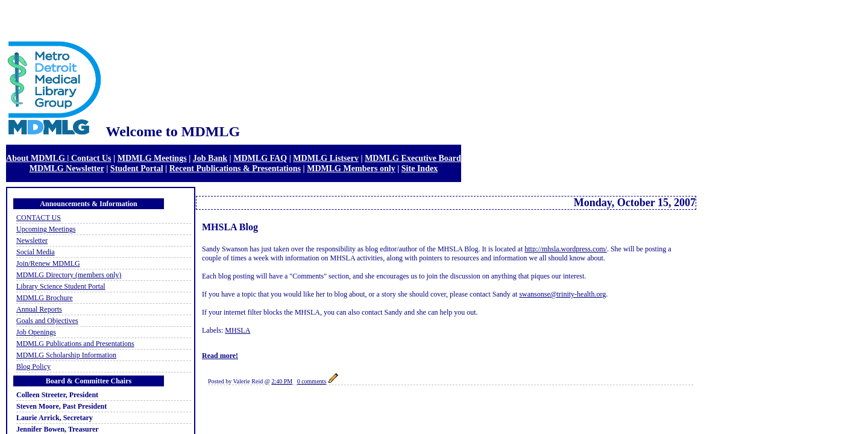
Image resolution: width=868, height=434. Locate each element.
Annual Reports (39, 309)
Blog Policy (33, 366)
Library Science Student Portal (61, 286)
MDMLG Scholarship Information (66, 355)
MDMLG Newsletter (67, 168)
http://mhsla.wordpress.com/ (566, 249)
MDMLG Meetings (152, 158)
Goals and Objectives (47, 321)
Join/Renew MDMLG (48, 263)
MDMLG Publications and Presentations (75, 344)
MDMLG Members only (351, 168)
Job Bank (210, 158)
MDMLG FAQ (260, 158)
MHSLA (237, 330)
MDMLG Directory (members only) (69, 275)
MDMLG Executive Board (413, 158)
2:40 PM (282, 381)
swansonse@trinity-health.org (562, 294)
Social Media (36, 252)
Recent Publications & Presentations (235, 168)
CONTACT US (39, 218)
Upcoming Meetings (46, 229)
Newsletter (32, 241)
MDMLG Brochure (45, 298)
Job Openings (36, 332)
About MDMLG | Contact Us (59, 158)
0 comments (312, 381)
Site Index (420, 168)
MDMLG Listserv (326, 158)
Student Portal (137, 168)
